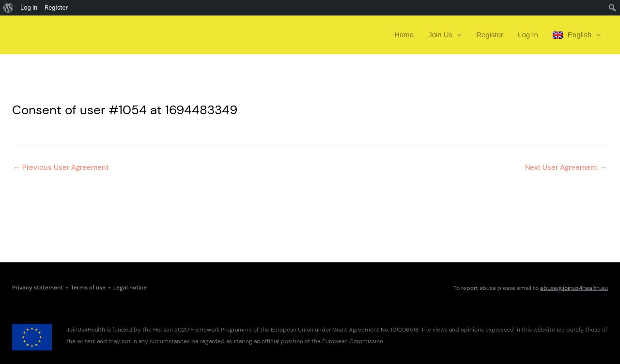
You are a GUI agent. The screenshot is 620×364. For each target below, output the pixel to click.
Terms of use (88, 288)
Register (490, 35)
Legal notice (130, 288)
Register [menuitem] (56, 8)
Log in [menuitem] (29, 8)
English (577, 35)
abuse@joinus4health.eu (574, 288)
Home (404, 35)
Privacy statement (38, 288)
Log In (528, 35)
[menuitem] (8, 8)
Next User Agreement (566, 168)
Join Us (445, 35)
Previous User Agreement (61, 168)
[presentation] (457, 35)
